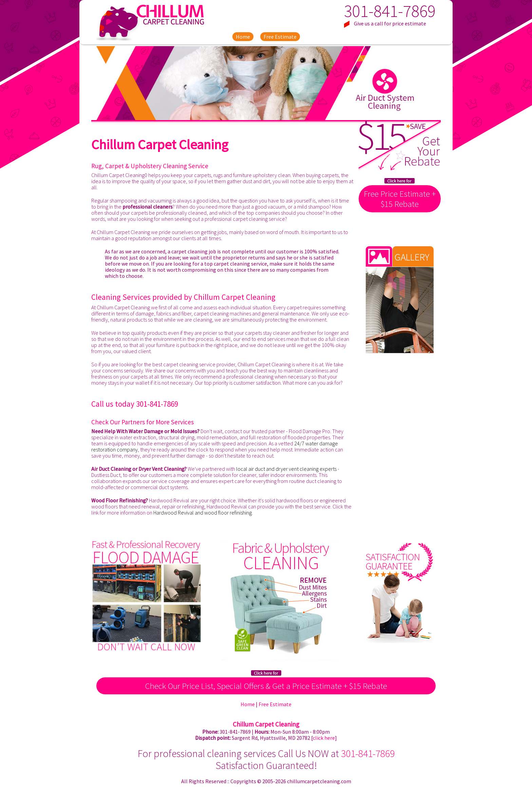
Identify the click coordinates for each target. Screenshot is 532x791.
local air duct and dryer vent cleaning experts (286, 469)
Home (243, 37)
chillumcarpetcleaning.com (319, 781)
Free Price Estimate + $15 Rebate (400, 199)
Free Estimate (280, 37)
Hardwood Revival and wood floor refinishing (203, 513)
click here (324, 738)
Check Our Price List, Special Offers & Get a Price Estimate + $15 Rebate (266, 686)
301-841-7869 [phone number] (390, 11)
